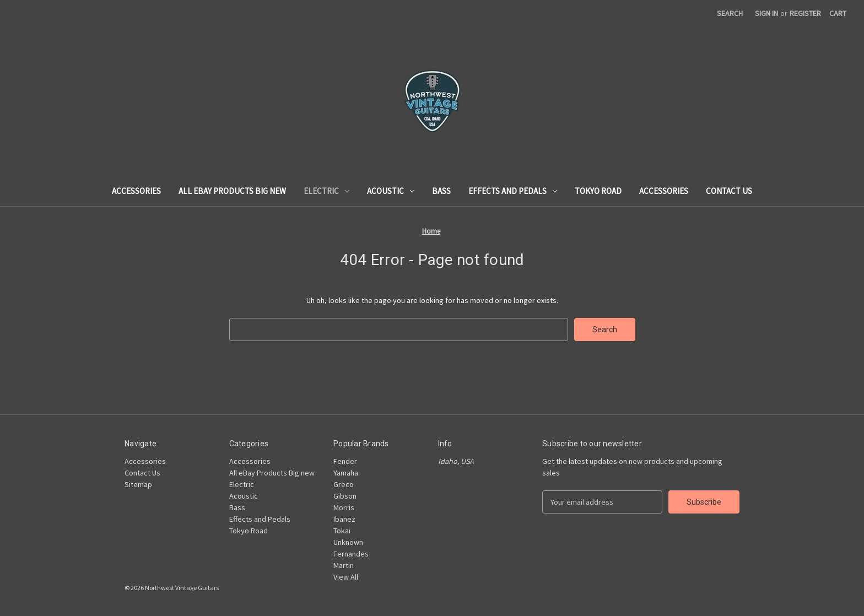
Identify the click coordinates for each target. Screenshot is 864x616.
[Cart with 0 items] (838, 13)
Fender (345, 461)
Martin (344, 565)
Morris (344, 507)
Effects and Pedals (513, 191)
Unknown (348, 542)
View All (346, 577)
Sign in (766, 13)
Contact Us (729, 191)
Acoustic (391, 191)
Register (805, 13)
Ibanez (344, 519)
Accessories (136, 191)
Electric (326, 191)
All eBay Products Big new (232, 191)
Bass (441, 191)
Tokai (342, 531)
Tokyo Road (598, 191)
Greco (344, 484)
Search (730, 13)
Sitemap (138, 484)
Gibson (345, 496)
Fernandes (351, 554)
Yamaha (346, 473)
